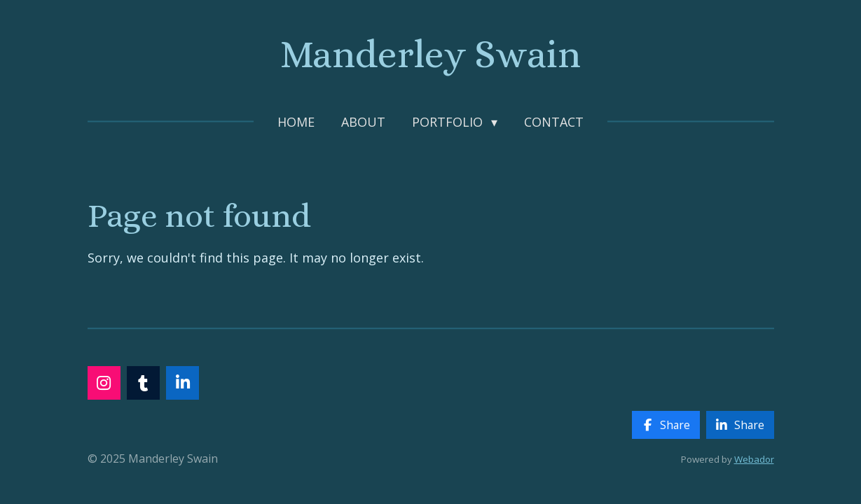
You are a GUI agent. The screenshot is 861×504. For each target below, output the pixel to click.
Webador (754, 459)
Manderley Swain (430, 54)
